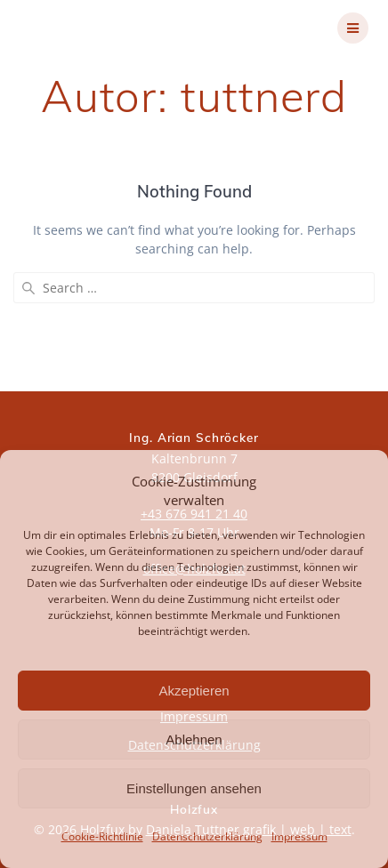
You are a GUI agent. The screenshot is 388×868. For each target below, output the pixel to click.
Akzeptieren (194, 691)
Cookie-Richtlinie (102, 836)
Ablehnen (194, 739)
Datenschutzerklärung (207, 836)
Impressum (299, 836)
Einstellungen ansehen (194, 788)
